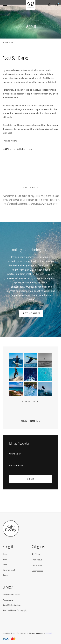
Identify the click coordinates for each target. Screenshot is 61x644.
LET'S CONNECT (31, 313)
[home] (31, 5)
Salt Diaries (22, 633)
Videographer (8, 600)
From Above (37, 560)
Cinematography (10, 570)
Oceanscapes (37, 571)
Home (5, 42)
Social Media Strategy (12, 605)
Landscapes (37, 565)
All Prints (36, 554)
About (5, 560)
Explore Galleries (17, 149)
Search (50, 5)
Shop (5, 565)
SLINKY (49, 633)
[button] (5, 5)
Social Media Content (11, 595)
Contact (6, 575)
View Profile (30, 421)
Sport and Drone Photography (15, 611)
